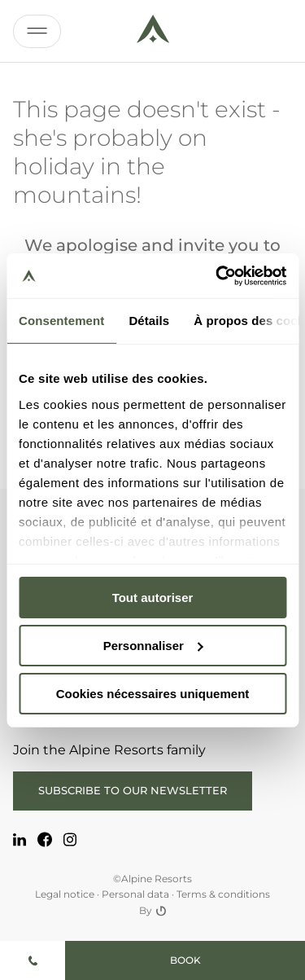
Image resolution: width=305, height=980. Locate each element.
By (152, 911)
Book (185, 960)
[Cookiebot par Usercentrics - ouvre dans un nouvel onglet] (217, 275)
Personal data (135, 894)
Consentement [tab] (61, 321)
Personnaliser (153, 646)
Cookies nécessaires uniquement (153, 693)
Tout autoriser (153, 598)
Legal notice (65, 894)
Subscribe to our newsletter (133, 790)
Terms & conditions (223, 894)
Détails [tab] (149, 321)
